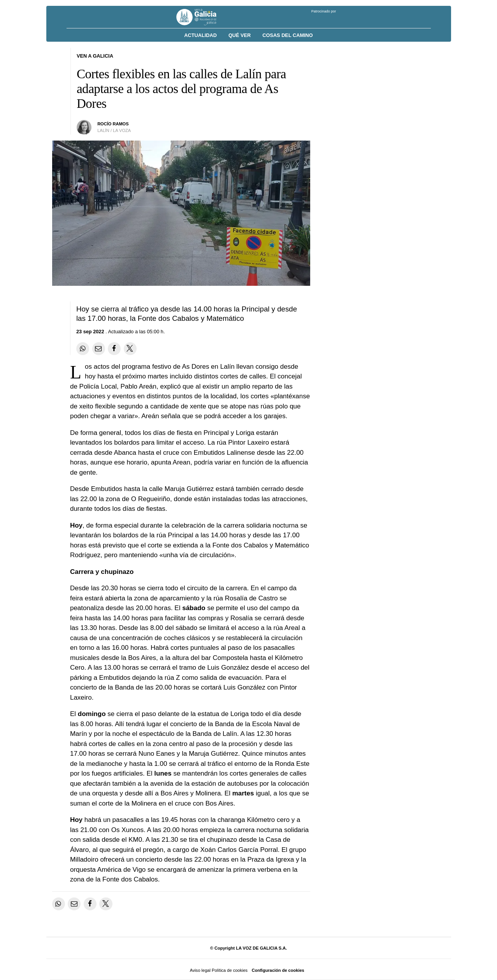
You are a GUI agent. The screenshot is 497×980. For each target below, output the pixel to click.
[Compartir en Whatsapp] (83, 349)
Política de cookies (230, 970)
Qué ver (240, 35)
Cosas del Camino (287, 35)
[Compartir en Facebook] (114, 349)
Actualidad (200, 35)
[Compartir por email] (99, 349)
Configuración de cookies (278, 970)
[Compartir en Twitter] (130, 349)
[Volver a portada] (202, 17)
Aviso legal (200, 970)
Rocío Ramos (113, 124)
